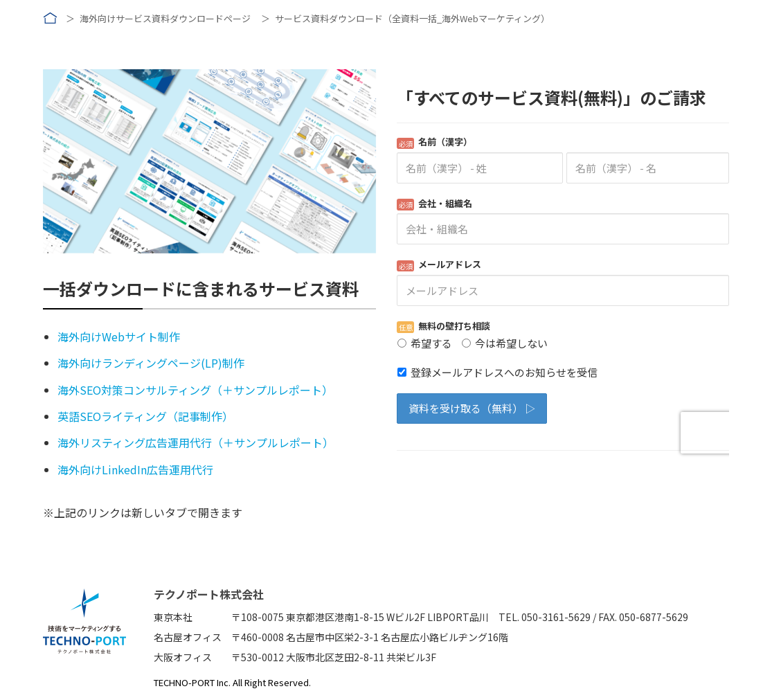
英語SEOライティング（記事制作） (145, 416)
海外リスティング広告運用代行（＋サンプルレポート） (196, 442)
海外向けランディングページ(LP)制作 (151, 363)
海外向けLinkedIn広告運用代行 (135, 469)
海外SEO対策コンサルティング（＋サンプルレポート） (195, 390)
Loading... (563, 266)
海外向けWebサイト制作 (119, 336)
